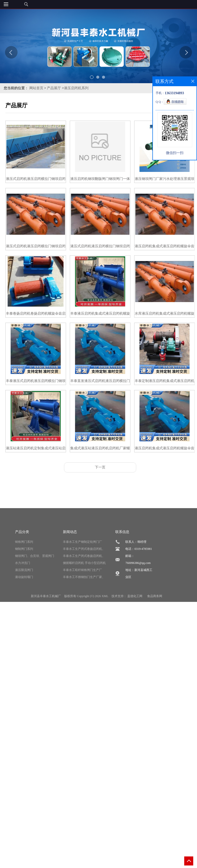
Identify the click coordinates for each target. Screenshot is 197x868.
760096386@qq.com (138, 591)
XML (105, 624)
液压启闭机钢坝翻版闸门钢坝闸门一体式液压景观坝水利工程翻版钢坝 (110, 180)
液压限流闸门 (24, 598)
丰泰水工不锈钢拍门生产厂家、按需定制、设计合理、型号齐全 (84, 606)
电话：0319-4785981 (139, 576)
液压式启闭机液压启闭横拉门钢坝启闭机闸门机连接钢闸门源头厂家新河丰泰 (46, 180)
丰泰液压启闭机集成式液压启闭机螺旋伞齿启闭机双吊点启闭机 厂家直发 (110, 315)
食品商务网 (155, 624)
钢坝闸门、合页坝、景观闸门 (35, 584)
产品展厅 (54, 88)
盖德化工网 (135, 624)
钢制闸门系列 (24, 576)
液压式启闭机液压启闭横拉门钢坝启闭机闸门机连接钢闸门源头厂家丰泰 (110, 247)
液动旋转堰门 (24, 605)
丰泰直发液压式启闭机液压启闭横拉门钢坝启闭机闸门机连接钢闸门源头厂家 (110, 382)
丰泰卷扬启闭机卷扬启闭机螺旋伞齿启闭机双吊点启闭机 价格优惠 (46, 315)
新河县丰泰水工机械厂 (46, 624)
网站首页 (36, 88)
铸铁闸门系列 (24, 569)
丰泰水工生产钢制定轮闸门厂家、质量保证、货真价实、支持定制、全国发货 (84, 570)
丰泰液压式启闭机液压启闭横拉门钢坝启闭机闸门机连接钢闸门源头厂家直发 (46, 382)
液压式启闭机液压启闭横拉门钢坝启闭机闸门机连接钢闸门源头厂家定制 (46, 247)
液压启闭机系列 (76, 88)
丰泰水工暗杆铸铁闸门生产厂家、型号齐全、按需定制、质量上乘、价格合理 (84, 598)
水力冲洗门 (23, 591)
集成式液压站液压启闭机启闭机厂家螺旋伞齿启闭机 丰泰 (110, 449)
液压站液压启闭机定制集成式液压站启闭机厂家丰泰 (46, 449)
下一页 (110, 467)
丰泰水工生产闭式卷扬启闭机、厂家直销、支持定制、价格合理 (84, 577)
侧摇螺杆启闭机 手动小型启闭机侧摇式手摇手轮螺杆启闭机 (84, 591)
